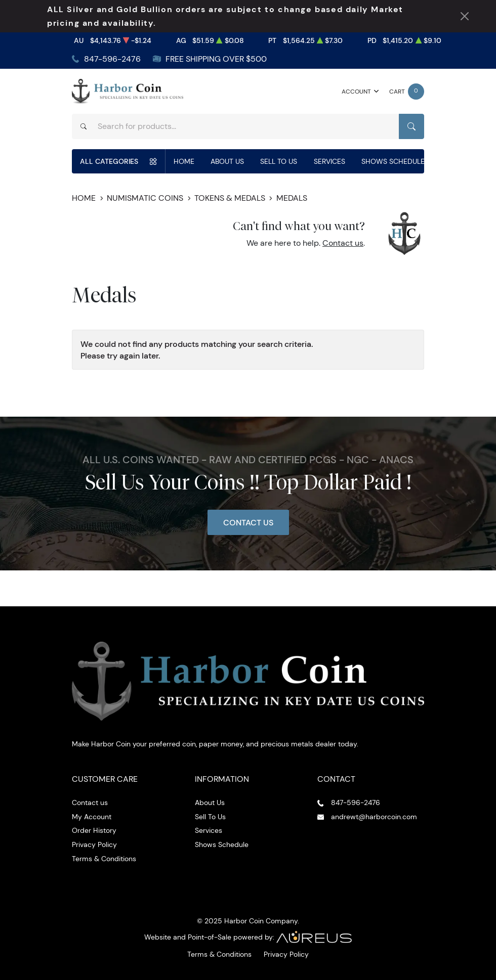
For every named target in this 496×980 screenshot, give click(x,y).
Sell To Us (279, 161)
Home (184, 161)
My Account (92, 817)
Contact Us (248, 522)
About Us (227, 161)
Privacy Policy (94, 844)
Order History (94, 830)
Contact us (343, 243)
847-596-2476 (112, 59)
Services (329, 161)
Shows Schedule (393, 161)
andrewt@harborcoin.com (374, 817)
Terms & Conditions (104, 859)
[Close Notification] (465, 16)
